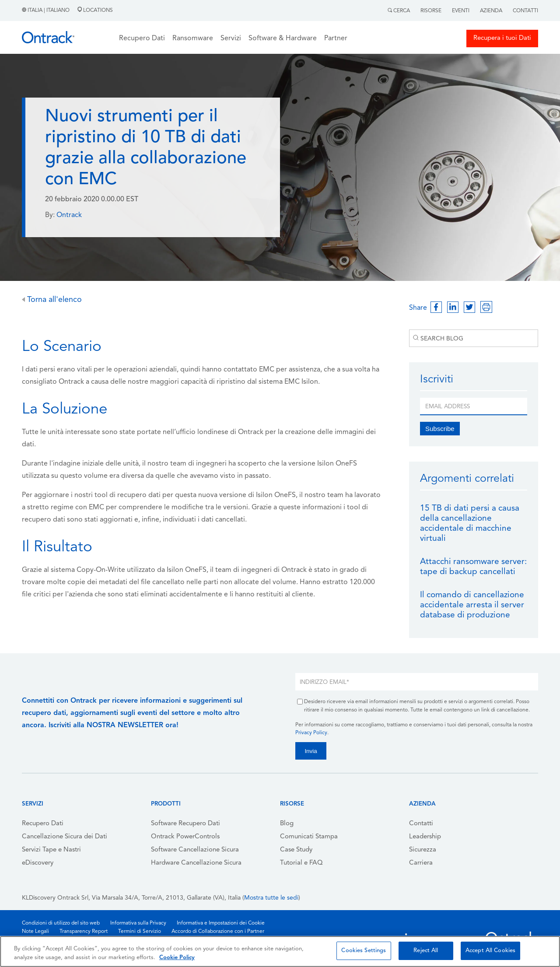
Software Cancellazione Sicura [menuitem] (195, 850)
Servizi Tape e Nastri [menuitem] (51, 850)
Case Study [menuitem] (296, 850)
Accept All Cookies (490, 951)
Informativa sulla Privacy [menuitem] (138, 923)
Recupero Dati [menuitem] (43, 824)
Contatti (525, 11)
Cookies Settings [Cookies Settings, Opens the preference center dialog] (364, 951)
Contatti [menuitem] (421, 824)
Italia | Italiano (46, 11)
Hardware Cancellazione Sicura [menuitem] (196, 863)
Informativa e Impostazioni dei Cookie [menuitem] (221, 923)
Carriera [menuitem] (421, 863)
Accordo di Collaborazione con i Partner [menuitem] (218, 932)
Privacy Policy (311, 733)
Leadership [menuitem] (425, 837)
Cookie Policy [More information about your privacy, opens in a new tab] (177, 958)
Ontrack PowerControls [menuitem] (185, 837)
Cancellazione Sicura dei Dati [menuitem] (65, 837)
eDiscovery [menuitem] (38, 863)
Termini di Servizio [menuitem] (140, 932)
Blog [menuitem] (287, 824)
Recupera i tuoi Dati (502, 38)
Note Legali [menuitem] (35, 932)
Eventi (461, 11)
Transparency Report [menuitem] (84, 932)
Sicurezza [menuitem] (423, 850)
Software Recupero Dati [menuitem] (185, 824)
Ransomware (193, 39)
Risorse (431, 11)
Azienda (491, 11)
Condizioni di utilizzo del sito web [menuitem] (61, 923)
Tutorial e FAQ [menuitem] (301, 863)
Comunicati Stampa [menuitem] (309, 837)
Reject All (426, 951)
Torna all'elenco (52, 300)
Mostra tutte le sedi (271, 898)
